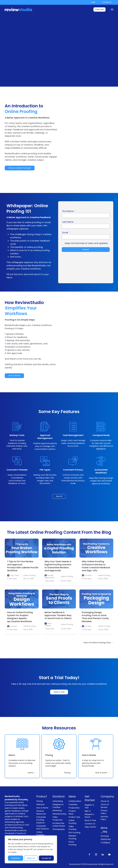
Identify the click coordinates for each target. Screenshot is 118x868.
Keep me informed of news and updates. (87, 243)
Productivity (74, 808)
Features (40, 804)
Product (42, 797)
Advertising (58, 801)
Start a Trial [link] (59, 692)
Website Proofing (72, 837)
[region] (31, 849)
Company (107, 797)
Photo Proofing (72, 843)
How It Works (42, 808)
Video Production (58, 818)
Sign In (88, 811)
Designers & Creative (58, 806)
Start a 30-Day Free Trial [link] (20, 60)
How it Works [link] (14, 376)
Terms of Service (105, 806)
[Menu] (112, 9)
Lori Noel (88, 575)
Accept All (46, 858)
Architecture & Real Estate (59, 825)
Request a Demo (89, 816)
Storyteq (105, 836)
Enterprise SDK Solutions (43, 827)
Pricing (39, 801)
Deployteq (106, 839)
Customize (15, 858)
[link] (22, 548)
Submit (86, 249)
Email (66, 233)
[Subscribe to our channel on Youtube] (109, 854)
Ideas (72, 797)
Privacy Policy (104, 812)
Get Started (90, 798)
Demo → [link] (32, 773)
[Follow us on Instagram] (96, 854)
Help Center (90, 827)
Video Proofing (72, 828)
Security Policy (104, 818)
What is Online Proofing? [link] (20, 168)
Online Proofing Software (41, 835)
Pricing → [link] (68, 773)
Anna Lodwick (48, 624)
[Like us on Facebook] (89, 854)
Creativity (73, 804)
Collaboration (75, 801)
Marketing (57, 811)
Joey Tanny (15, 575)
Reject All (31, 858)
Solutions (59, 797)
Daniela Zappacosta (49, 577)
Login (93, 2)
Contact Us (107, 2)
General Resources (41, 812)
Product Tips (74, 817)
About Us (105, 801)
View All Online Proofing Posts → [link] (98, 643)
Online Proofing (29, 575)
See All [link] (59, 496)
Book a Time (90, 820)
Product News (72, 812)
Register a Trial (89, 806)
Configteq (105, 843)
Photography (59, 829)
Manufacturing (59, 814)
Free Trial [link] (99, 9)
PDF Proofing (74, 833)
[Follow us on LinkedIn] (103, 854)
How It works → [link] (102, 773)
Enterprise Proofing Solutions (41, 820)
